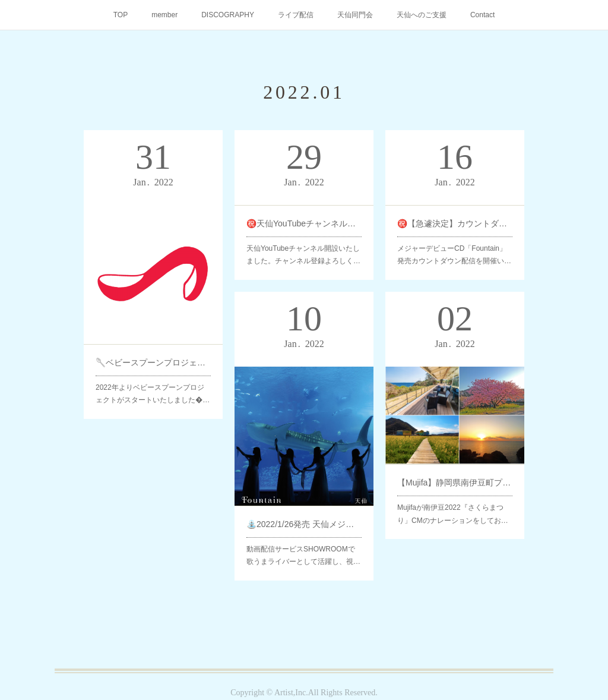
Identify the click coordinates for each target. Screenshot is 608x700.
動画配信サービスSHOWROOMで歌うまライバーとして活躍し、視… (303, 544)
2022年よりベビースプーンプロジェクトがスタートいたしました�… (153, 383)
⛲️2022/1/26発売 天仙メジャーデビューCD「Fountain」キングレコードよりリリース (304, 516)
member (164, 15)
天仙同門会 (355, 15)
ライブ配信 (296, 15)
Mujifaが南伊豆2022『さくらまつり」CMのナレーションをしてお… (453, 504)
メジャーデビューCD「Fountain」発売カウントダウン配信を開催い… (454, 250)
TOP (121, 15)
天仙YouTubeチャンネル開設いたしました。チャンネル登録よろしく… (303, 250)
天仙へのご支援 (422, 15)
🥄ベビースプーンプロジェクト (153, 354)
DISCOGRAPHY (228, 15)
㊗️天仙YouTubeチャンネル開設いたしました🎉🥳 (304, 221)
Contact (482, 15)
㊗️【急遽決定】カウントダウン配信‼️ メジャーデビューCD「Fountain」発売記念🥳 (455, 221)
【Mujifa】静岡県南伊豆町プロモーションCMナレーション (455, 476)
